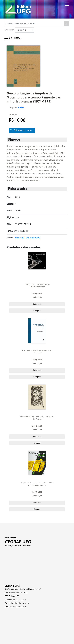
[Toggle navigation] (65, 3)
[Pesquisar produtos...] (34, 24)
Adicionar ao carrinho (22, 130)
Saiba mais (37, 304)
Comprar (37, 311)
